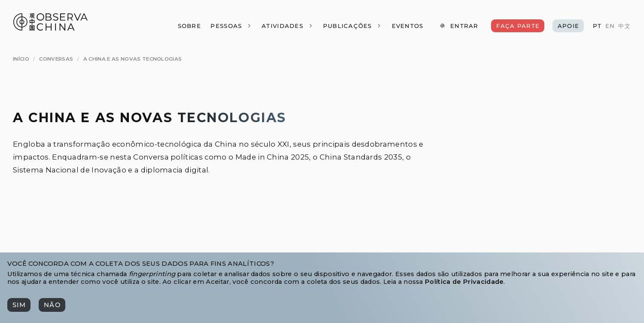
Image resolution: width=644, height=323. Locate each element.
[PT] (597, 26)
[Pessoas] (231, 26)
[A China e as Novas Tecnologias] (133, 59)
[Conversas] (56, 59)
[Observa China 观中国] (50, 28)
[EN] (610, 26)
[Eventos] (407, 26)
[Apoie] (568, 26)
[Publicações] (352, 26)
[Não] (52, 305)
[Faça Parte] (517, 26)
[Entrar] (459, 26)
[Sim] (19, 305)
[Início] (21, 59)
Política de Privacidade (464, 282)
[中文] (624, 26)
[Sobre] (189, 26)
